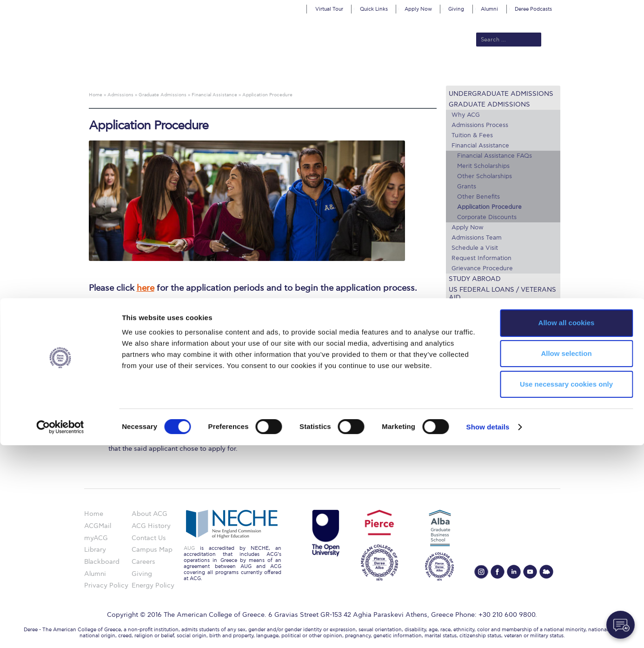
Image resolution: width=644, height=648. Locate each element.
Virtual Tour (329, 9)
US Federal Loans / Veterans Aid (502, 294)
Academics (283, 71)
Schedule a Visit (475, 248)
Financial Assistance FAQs (495, 156)
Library (457, 396)
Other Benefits (478, 197)
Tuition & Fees (472, 135)
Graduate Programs (476, 374)
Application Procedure (489, 207)
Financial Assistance (480, 146)
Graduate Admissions (489, 104)
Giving (456, 9)
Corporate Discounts (487, 217)
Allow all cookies (567, 525)
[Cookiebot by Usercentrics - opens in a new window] (60, 630)
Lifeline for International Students (498, 312)
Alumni (489, 9)
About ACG (194, 71)
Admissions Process (480, 125)
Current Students (458, 71)
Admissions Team (477, 238)
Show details (488, 630)
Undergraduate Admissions (501, 94)
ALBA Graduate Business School (364, 71)
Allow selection (566, 556)
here (146, 288)
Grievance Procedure (482, 268)
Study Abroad (475, 279)
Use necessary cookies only (566, 587)
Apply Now (418, 9)
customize (604, 7)
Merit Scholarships (483, 166)
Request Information (481, 258)
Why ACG (466, 115)
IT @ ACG (461, 408)
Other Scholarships (485, 176)
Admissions (239, 71)
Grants (467, 187)
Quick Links (374, 9)
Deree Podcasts (533, 9)
